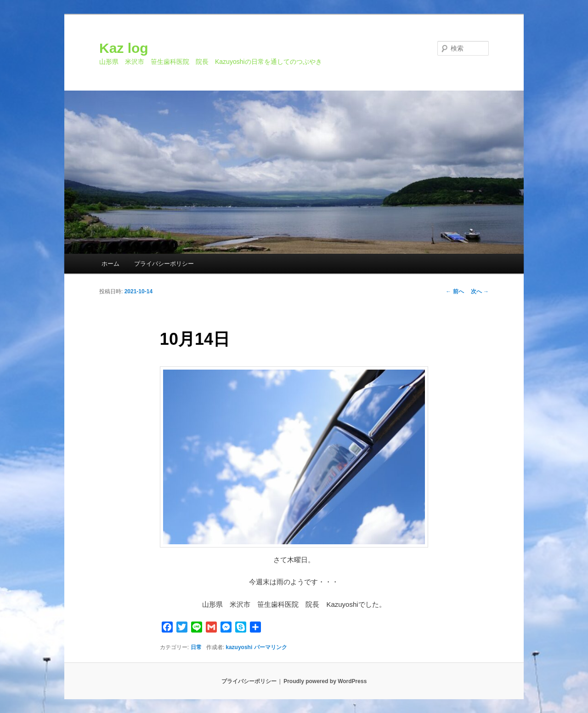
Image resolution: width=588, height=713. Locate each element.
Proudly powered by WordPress (325, 681)
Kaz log (124, 48)
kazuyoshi (239, 647)
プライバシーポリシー (164, 264)
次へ (480, 291)
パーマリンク (271, 647)
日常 (196, 647)
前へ (455, 291)
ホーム (110, 264)
